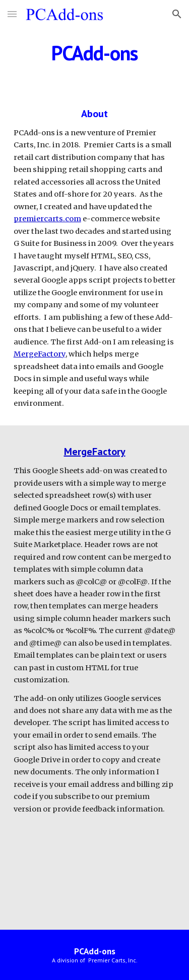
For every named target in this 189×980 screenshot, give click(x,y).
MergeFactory (40, 354)
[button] (12, 14)
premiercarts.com (47, 219)
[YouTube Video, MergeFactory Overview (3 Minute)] (95, 870)
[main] (95, 53)
